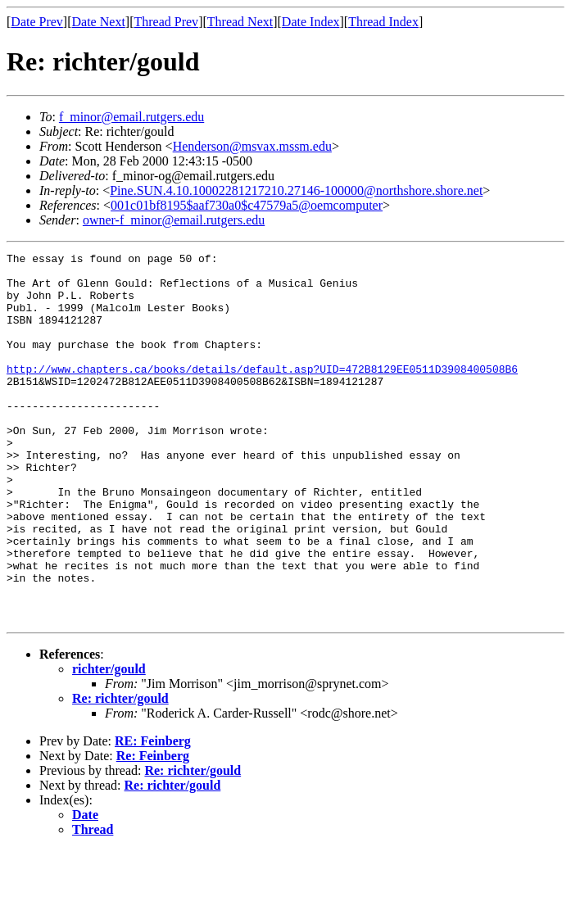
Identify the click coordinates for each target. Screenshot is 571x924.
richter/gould (109, 743)
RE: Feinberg (153, 815)
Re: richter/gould (120, 772)
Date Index (311, 22)
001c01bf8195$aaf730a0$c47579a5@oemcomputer (247, 205)
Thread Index (383, 22)
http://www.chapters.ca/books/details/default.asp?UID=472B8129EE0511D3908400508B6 (262, 393)
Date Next (99, 22)
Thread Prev (166, 22)
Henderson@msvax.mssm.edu (252, 146)
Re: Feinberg (153, 829)
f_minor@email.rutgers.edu (131, 117)
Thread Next (240, 22)
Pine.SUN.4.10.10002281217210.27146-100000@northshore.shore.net (296, 190)
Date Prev (37, 22)
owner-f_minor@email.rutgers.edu (174, 220)
